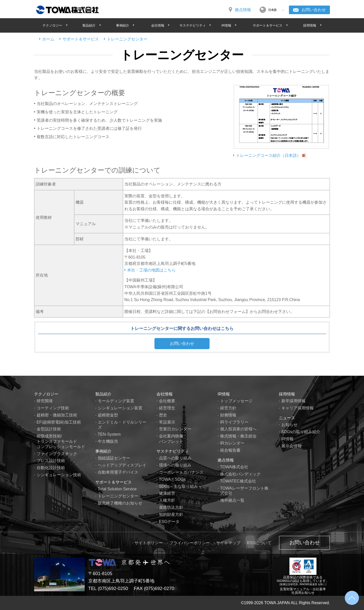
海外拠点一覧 (232, 500)
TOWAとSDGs (172, 479)
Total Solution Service (117, 489)
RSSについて (259, 543)
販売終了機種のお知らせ (120, 503)
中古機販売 (108, 441)
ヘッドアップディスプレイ (122, 465)
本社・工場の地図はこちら (151, 270)
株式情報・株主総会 (238, 436)
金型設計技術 (49, 429)
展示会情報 (291, 446)
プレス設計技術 (51, 461)
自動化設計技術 (51, 468)
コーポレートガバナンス (181, 472)
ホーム (48, 39)
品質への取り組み (175, 458)
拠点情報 (243, 10)
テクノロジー (46, 394)
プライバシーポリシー (190, 543)
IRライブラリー (234, 422)
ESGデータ (169, 522)
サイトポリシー (149, 543)
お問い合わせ (314, 10)
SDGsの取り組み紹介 (301, 432)
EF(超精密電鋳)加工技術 (59, 422)
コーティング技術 (53, 408)
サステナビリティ (173, 451)
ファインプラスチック (57, 454)
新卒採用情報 (293, 401)
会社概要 (167, 401)
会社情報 (165, 394)
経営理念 (167, 408)
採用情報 (287, 394)
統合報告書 (230, 450)
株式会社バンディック (240, 474)
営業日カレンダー (175, 429)
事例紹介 (103, 451)
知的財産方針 (171, 514)
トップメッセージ (236, 401)
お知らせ (289, 425)
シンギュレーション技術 (59, 475)
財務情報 (228, 415)
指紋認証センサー (114, 458)
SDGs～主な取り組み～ (181, 486)
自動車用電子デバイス (118, 472)
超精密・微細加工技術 (57, 415)
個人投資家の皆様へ (238, 429)
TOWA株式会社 (234, 467)
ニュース (287, 418)
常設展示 (167, 422)
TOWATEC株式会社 (238, 481)
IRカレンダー (232, 443)
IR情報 (224, 394)
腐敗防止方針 (171, 507)
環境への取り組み (175, 465)
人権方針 (167, 500)
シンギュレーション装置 (120, 408)
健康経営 (167, 493)
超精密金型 (108, 415)
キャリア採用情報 (298, 408)
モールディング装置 (116, 401)
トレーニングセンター (127, 39)
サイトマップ (228, 543)
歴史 (163, 415)
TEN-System (109, 434)
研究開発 (45, 401)
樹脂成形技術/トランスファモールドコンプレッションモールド (61, 441)
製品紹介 (103, 394)
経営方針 (228, 408)
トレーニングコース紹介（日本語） (268, 155)
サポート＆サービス (81, 39)
